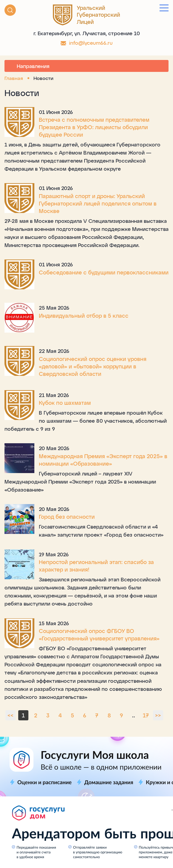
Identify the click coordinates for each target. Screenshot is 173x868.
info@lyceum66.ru (91, 43)
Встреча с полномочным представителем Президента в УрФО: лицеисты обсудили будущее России (94, 127)
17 (146, 715)
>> (158, 715)
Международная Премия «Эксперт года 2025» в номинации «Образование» (103, 460)
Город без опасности (67, 517)
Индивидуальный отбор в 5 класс (84, 316)
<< (10, 715)
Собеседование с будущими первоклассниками (104, 272)
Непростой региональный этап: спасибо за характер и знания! (96, 566)
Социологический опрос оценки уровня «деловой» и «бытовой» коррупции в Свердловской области (93, 366)
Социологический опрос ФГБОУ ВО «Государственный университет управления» (99, 635)
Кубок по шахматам (65, 403)
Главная (14, 78)
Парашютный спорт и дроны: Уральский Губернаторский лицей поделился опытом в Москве (98, 203)
